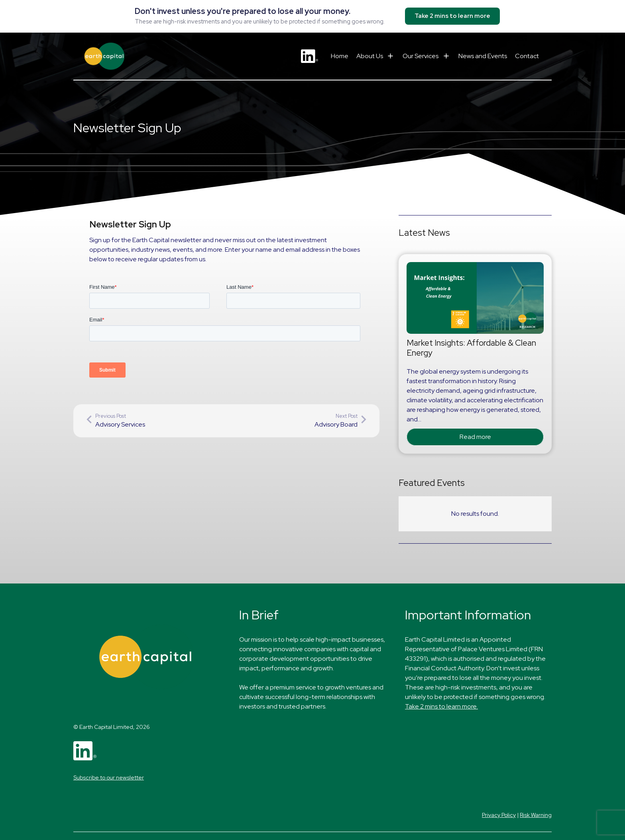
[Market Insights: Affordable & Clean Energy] (475, 267)
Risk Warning (536, 815)
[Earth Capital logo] (104, 56)
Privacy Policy (499, 815)
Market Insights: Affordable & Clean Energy (471, 348)
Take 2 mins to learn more (452, 16)
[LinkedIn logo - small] (309, 56)
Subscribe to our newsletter (109, 777)
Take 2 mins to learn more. (441, 706)
